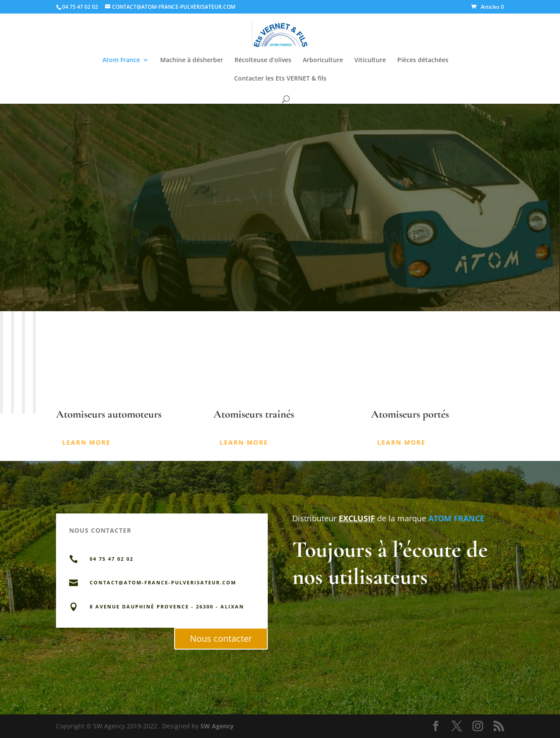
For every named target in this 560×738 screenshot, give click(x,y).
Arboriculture (323, 60)
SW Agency (217, 726)
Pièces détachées (423, 60)
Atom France (121, 60)
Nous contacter (221, 638)
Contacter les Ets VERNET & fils (280, 79)
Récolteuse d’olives (263, 60)
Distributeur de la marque (359, 518)
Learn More (86, 442)
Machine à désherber (192, 60)
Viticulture (370, 60)
